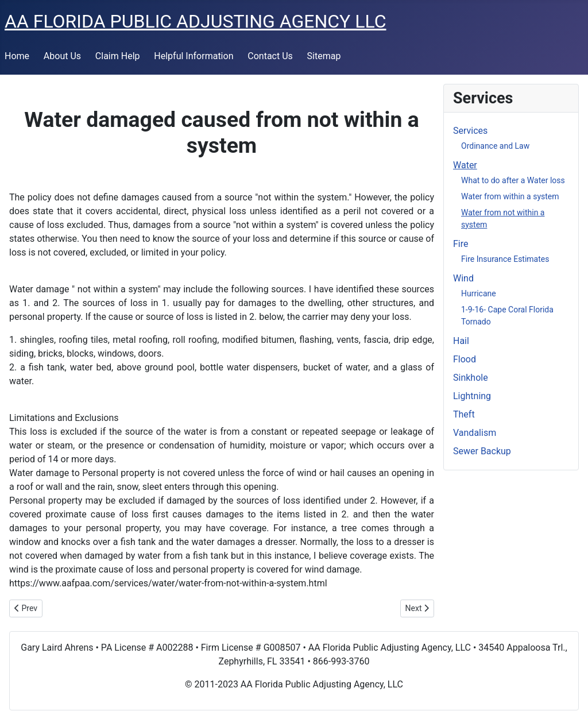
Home (17, 56)
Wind (463, 278)
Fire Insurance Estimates (505, 259)
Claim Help (118, 56)
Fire (461, 244)
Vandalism (475, 433)
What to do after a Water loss (513, 180)
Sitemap (324, 56)
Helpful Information (194, 56)
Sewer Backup (482, 451)
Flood (465, 359)
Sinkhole (471, 378)
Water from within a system (510, 196)
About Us (62, 56)
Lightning (472, 396)
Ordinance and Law (495, 146)
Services (470, 131)
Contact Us (270, 56)
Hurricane (479, 293)
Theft (464, 414)
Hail (461, 341)
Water (465, 165)
